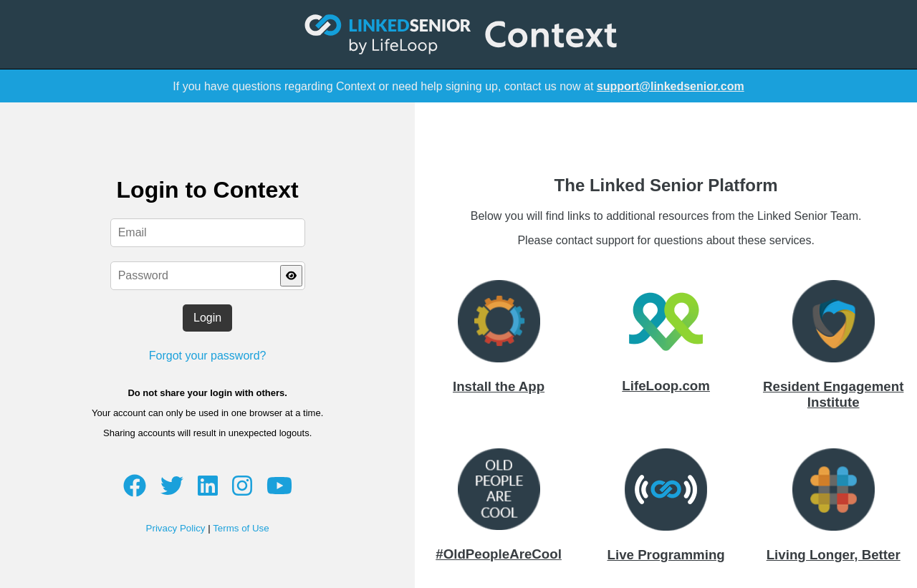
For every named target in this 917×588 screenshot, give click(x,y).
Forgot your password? (208, 356)
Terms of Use (241, 528)
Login (207, 318)
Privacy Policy (176, 528)
